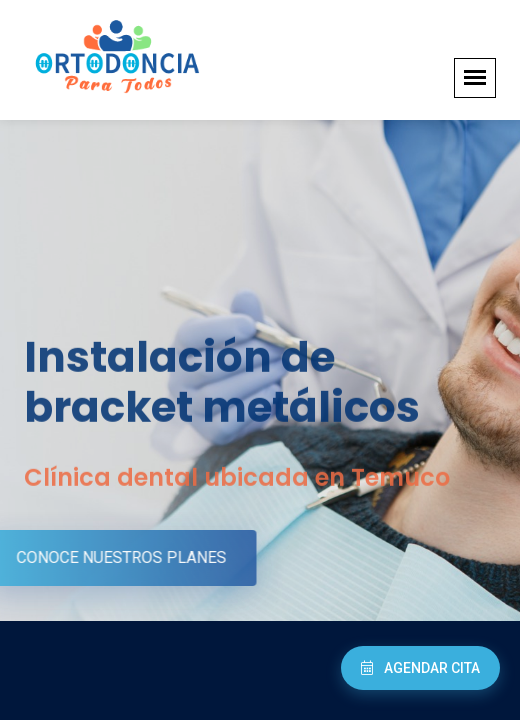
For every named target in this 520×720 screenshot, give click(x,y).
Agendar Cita (420, 668)
